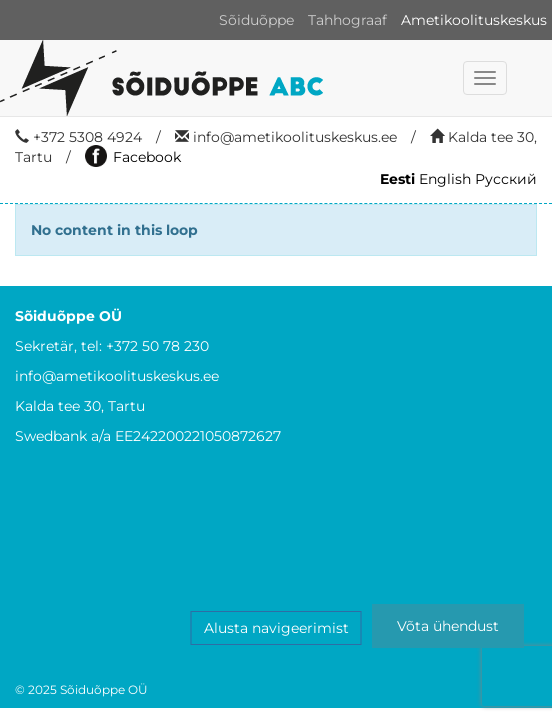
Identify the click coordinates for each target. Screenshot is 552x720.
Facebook (133, 157)
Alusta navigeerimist (276, 628)
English (445, 179)
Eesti (397, 179)
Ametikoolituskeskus (474, 20)
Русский (506, 179)
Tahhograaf (347, 20)
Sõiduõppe (256, 20)
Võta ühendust (448, 626)
